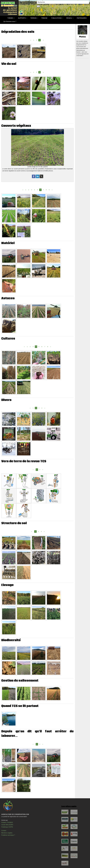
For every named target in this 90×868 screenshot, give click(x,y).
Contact (4, 831)
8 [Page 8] (46, 190)
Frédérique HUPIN (7, 827)
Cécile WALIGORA (7, 825)
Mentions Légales (7, 833)
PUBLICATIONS (57, 18)
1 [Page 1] (34, 40)
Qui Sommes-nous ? (10, 22)
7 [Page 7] (43, 190)
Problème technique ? (8, 835)
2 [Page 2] (37, 40)
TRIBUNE (44, 18)
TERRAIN (33, 18)
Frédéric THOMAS (7, 823)
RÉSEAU (69, 18)
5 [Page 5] (37, 190)
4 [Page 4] (35, 190)
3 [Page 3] (32, 190)
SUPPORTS (22, 18)
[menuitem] (3, 18)
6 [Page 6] (42, 347)
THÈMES (10, 18)
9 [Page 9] (49, 190)
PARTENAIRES (82, 18)
